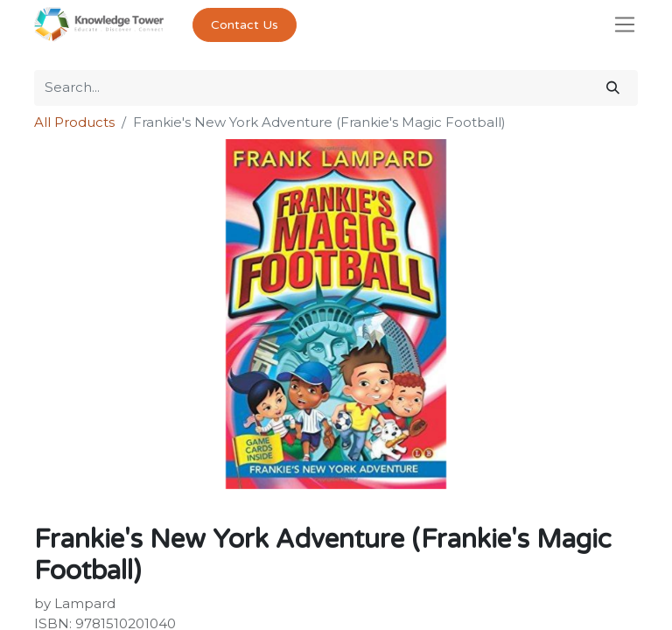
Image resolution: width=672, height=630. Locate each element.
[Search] (613, 88)
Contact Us (245, 25)
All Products (74, 122)
